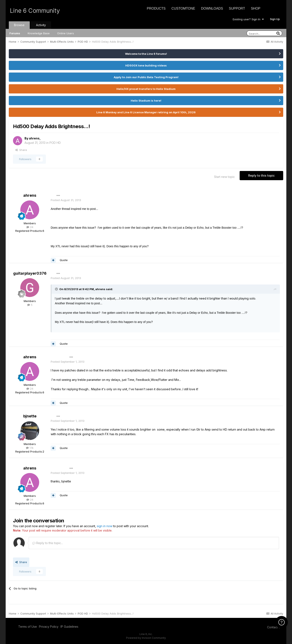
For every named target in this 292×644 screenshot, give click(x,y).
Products (156, 8)
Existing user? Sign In (248, 19)
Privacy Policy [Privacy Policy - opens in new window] (49, 627)
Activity (41, 25)
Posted (66, 200)
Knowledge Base (39, 33)
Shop (256, 8)
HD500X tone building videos (146, 65)
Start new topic (224, 177)
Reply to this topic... (48, 543)
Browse (19, 25)
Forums (15, 33)
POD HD (55, 143)
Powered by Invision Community (146, 638)
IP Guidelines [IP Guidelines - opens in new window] (69, 627)
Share (21, 150)
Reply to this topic (261, 175)
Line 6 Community (35, 11)
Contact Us (275, 627)
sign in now (105, 526)
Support (237, 8)
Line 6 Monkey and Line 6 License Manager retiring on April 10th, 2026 (146, 112)
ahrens (34, 138)
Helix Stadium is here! (146, 101)
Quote (64, 260)
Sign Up (275, 19)
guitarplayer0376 (30, 273)
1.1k (30, 448)
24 (30, 227)
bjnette (30, 416)
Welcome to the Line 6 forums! (146, 54)
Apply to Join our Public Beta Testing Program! (146, 77)
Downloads (212, 8)
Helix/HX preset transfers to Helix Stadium (146, 89)
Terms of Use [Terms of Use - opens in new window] (28, 627)
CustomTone (183, 8)
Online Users (66, 33)
